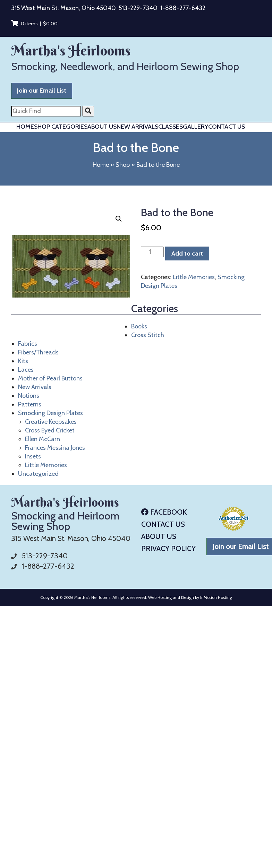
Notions (29, 396)
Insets (33, 456)
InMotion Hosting (216, 597)
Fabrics (28, 344)
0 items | (34, 24)
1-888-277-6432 (183, 8)
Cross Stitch (148, 335)
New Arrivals (137, 127)
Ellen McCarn (42, 439)
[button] (119, 219)
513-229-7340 (138, 8)
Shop (123, 165)
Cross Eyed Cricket (50, 430)
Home (25, 127)
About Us (102, 127)
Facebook (164, 512)
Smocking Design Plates (50, 413)
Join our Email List (42, 91)
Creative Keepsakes (51, 422)
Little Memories (46, 465)
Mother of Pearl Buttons (50, 378)
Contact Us (227, 127)
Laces (26, 370)
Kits (23, 361)
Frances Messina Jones (55, 448)
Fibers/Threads (38, 352)
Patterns (30, 404)
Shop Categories (61, 127)
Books (139, 326)
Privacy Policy (168, 548)
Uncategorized (38, 474)
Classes (171, 127)
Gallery (195, 127)
